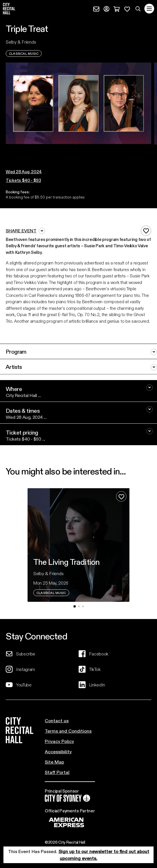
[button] (77, 150)
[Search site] (138, 9)
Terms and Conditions (68, 731)
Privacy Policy (59, 741)
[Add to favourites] (146, 231)
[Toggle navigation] (149, 9)
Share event (25, 231)
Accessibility (58, 751)
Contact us (57, 720)
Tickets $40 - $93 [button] (23, 180)
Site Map (54, 762)
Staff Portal (57, 772)
